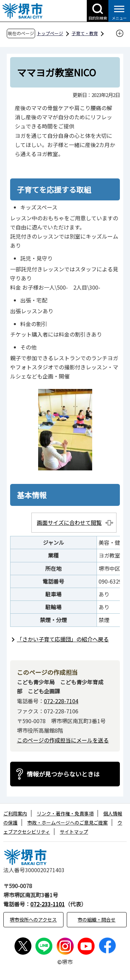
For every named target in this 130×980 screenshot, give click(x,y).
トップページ (50, 33)
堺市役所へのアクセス (33, 920)
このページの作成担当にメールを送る (63, 740)
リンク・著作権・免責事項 (65, 813)
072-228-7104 (61, 701)
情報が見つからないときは (63, 774)
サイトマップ (74, 832)
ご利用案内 (15, 813)
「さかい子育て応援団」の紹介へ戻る (63, 639)
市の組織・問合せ (97, 920)
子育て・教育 (85, 33)
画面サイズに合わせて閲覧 (69, 522)
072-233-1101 (48, 904)
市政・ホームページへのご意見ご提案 (68, 823)
